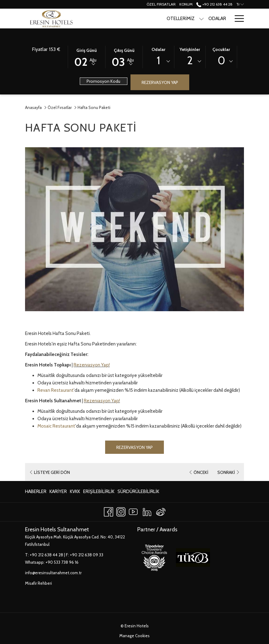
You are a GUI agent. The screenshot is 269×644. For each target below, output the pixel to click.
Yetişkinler (190, 49)
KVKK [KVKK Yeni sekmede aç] (75, 493)
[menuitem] (36, 492)
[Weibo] (161, 511)
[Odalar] (183, 19)
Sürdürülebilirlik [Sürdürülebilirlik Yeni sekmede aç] (138, 493)
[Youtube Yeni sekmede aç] (133, 511)
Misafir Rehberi (38, 583)
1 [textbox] (158, 60)
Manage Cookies (134, 636)
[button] (87, 56)
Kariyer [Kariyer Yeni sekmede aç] (58, 493)
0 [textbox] (221, 60)
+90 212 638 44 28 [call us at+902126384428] (214, 4)
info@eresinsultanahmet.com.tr (53, 573)
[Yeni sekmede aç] (154, 557)
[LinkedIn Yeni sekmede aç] (147, 511)
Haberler (36, 491)
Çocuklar (221, 49)
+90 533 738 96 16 (62, 562)
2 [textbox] (190, 60)
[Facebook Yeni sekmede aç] (109, 511)
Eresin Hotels (137, 626)
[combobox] (158, 61)
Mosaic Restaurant (56, 426)
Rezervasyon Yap (160, 82)
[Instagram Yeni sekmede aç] (121, 511)
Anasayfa (33, 107)
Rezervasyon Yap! (92, 365)
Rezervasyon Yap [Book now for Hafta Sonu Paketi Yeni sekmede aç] (134, 447)
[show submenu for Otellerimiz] (167, 19)
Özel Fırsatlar (60, 107)
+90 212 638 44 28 (46, 555)
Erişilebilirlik (99, 491)
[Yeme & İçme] (213, 19)
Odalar (158, 49)
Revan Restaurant (56, 390)
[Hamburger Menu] (237, 19)
